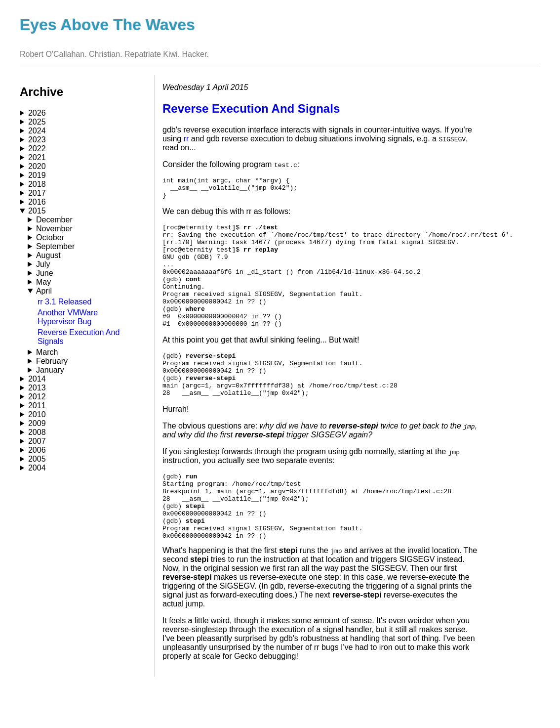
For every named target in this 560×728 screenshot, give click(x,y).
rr (186, 139)
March (47, 352)
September (55, 246)
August (48, 255)
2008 (37, 432)
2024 (37, 131)
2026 (37, 113)
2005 (37, 459)
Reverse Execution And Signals (251, 108)
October (50, 237)
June (45, 273)
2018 (37, 184)
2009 (37, 423)
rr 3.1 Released (64, 302)
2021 (37, 157)
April (44, 291)
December (54, 220)
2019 (37, 175)
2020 (37, 166)
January (50, 370)
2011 (37, 406)
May (43, 282)
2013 (37, 388)
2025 (37, 122)
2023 (37, 140)
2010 (37, 414)
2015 (37, 211)
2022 (37, 149)
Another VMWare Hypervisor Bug (68, 317)
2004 (37, 468)
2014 (37, 379)
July (43, 264)
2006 (37, 450)
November (54, 229)
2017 (37, 193)
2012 (37, 397)
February (52, 361)
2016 (37, 202)
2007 (37, 441)
